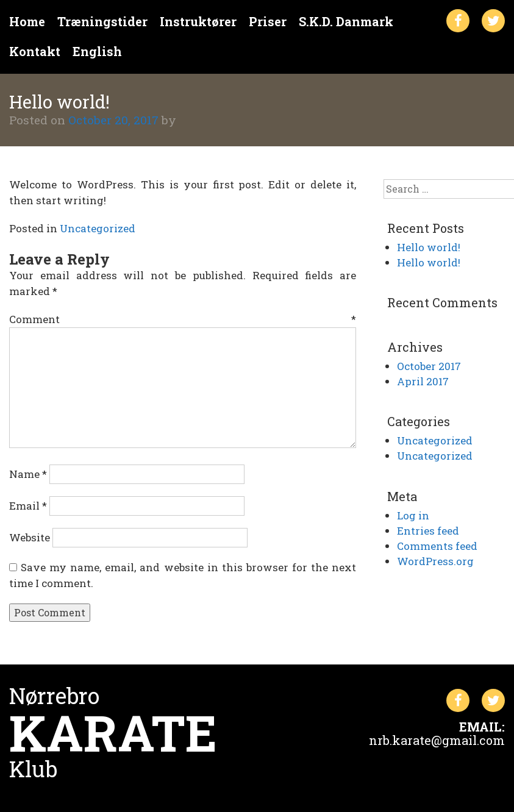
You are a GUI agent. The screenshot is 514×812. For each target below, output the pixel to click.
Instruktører (198, 22)
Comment (183, 319)
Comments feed (437, 546)
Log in (413, 515)
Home (27, 22)
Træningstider (102, 22)
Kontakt (35, 52)
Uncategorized (98, 228)
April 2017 (423, 381)
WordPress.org (435, 561)
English (97, 52)
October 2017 (429, 366)
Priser (268, 22)
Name (28, 474)
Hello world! (429, 247)
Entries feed (428, 531)
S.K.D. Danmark (346, 22)
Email (28, 506)
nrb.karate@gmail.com (437, 740)
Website (30, 537)
